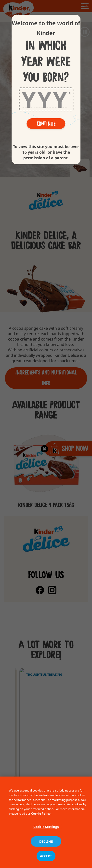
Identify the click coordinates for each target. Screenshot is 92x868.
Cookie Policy (41, 823)
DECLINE (46, 851)
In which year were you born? (46, 62)
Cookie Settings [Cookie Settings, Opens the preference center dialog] (46, 836)
